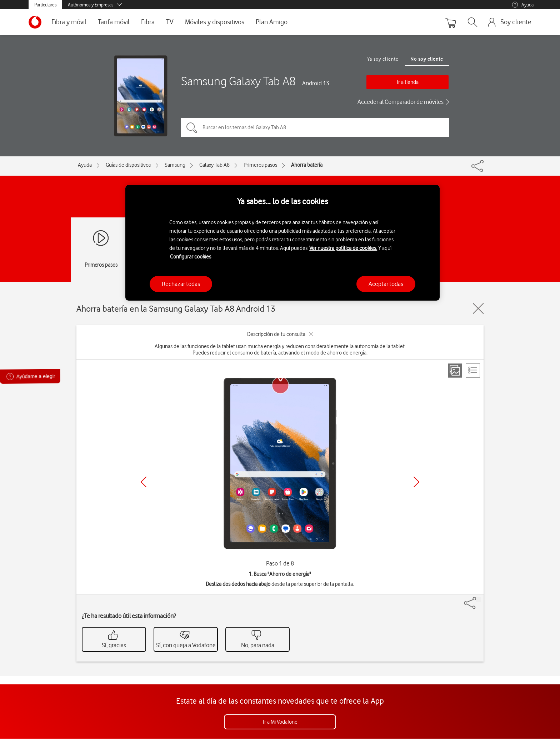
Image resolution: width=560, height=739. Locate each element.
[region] (282, 243)
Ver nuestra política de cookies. (343, 248)
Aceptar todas (386, 284)
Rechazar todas (181, 284)
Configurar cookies (191, 257)
